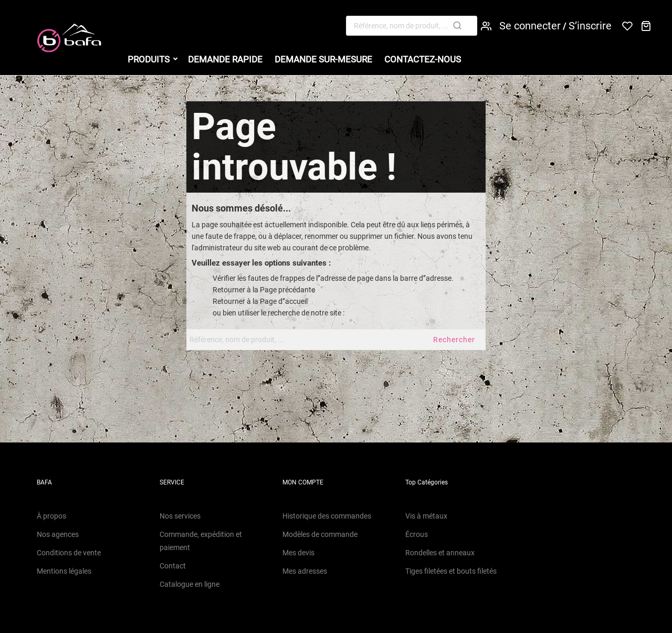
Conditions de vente (69, 553)
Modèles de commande (320, 534)
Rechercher (454, 340)
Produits (149, 59)
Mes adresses (305, 571)
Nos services (180, 516)
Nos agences (58, 534)
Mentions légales (64, 571)
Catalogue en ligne (190, 584)
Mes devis (298, 553)
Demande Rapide (225, 59)
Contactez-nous (423, 59)
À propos (51, 516)
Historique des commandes (327, 516)
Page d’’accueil (284, 301)
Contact (173, 566)
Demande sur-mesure (323, 59)
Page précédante (287, 290)
